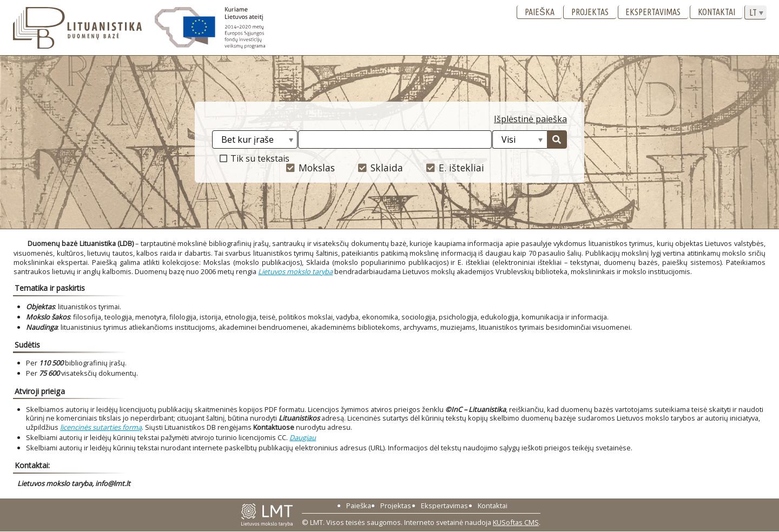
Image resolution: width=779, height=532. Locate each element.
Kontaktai (717, 12)
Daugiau (303, 437)
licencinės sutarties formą (101, 427)
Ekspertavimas (653, 12)
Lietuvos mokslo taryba (295, 271)
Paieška (540, 12)
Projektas (590, 12)
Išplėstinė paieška (530, 119)
